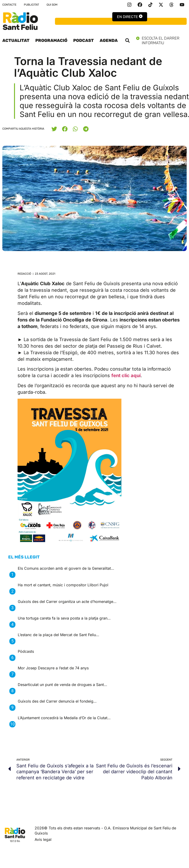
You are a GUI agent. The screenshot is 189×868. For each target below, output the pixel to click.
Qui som (52, 5)
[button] (127, 40)
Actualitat (16, 40)
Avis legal (43, 839)
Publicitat (31, 5)
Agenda (109, 40)
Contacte (9, 5)
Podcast (84, 40)
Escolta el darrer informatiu (161, 40)
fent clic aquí (126, 376)
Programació (51, 40)
